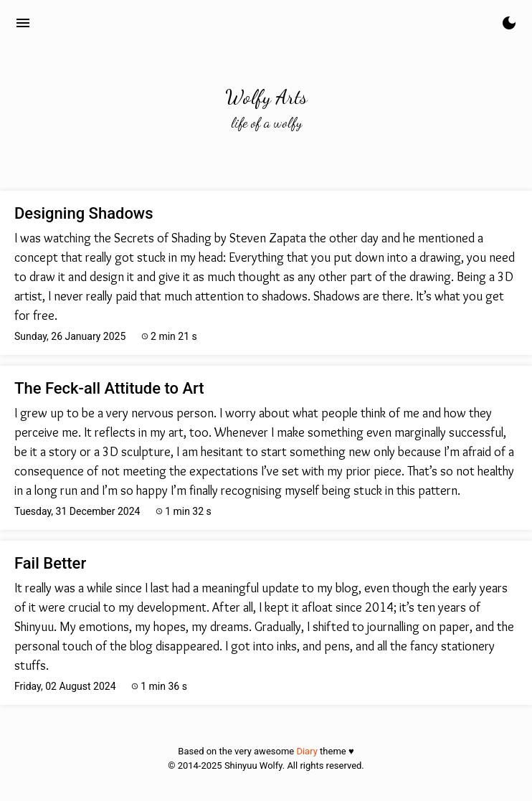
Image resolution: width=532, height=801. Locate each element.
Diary (307, 751)
